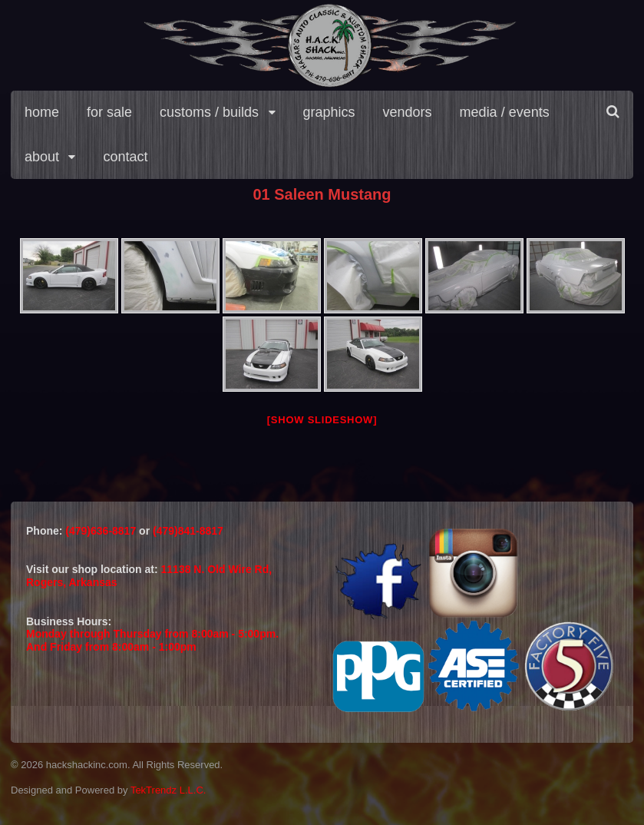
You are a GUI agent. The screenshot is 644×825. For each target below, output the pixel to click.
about (42, 157)
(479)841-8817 (188, 531)
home (42, 112)
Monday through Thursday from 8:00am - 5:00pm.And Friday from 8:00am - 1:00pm (152, 640)
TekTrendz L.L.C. (168, 790)
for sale (109, 112)
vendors (408, 112)
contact (125, 157)
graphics (329, 112)
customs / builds (209, 112)
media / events (505, 112)
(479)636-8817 (102, 531)
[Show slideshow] (322, 420)
